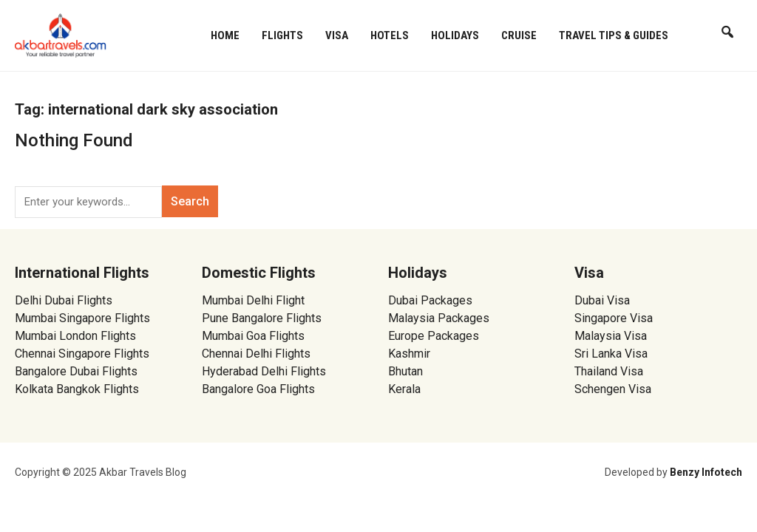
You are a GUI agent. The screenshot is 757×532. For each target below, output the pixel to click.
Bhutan (405, 371)
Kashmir (409, 354)
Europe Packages (434, 336)
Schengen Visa (613, 389)
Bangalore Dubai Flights (76, 371)
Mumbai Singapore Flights (82, 318)
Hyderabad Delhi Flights (264, 371)
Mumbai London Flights (75, 336)
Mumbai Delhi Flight (253, 300)
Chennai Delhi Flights (256, 354)
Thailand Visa (609, 371)
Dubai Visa (602, 300)
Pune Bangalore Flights (262, 318)
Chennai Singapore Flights (82, 354)
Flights (282, 35)
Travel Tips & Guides (614, 35)
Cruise (519, 35)
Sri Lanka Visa (612, 354)
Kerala (404, 389)
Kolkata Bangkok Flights (77, 389)
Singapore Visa (614, 318)
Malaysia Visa (611, 336)
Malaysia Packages (439, 318)
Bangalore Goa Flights (258, 389)
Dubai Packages (430, 300)
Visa (337, 35)
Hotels (390, 35)
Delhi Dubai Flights (64, 300)
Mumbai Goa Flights (253, 336)
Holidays (455, 35)
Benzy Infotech (706, 472)
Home (225, 35)
